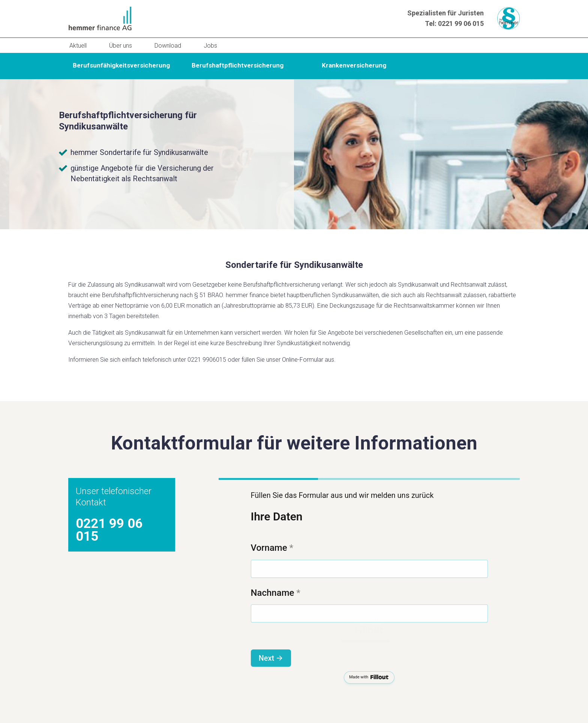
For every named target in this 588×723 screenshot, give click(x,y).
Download (168, 46)
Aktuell (78, 46)
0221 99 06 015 (461, 23)
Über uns (121, 46)
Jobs (210, 46)
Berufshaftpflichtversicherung (238, 65)
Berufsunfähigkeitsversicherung (121, 65)
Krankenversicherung (354, 65)
